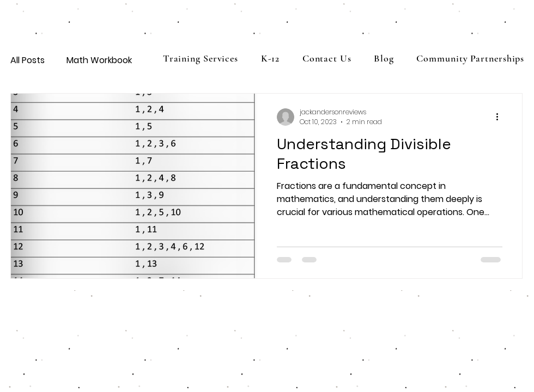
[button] (270, 58)
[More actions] (501, 117)
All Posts (28, 60)
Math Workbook (99, 60)
